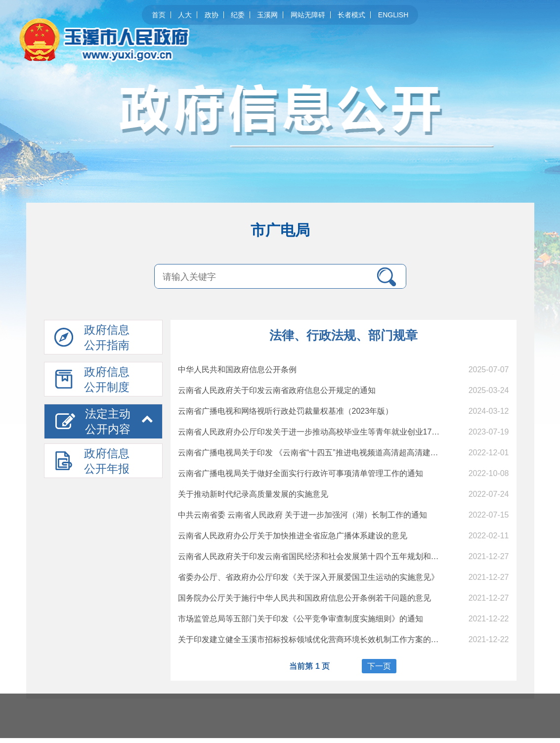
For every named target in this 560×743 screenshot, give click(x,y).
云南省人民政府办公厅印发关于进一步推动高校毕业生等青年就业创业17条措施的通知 (329, 432)
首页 (159, 15)
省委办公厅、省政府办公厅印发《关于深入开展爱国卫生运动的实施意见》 (308, 577)
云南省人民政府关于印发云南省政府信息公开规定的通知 (277, 390)
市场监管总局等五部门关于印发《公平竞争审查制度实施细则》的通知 (301, 619)
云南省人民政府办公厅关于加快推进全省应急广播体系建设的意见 (293, 536)
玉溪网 (267, 15)
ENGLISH (393, 15)
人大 (185, 15)
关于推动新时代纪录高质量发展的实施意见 (253, 494)
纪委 (238, 15)
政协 (212, 15)
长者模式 (351, 15)
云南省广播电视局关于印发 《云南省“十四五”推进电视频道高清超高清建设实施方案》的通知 (340, 453)
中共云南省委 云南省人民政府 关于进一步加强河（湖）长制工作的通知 (303, 515)
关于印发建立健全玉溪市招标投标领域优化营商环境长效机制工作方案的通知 (312, 639)
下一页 (379, 666)
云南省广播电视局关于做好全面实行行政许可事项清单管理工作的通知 (301, 473)
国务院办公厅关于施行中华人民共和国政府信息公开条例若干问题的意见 (304, 598)
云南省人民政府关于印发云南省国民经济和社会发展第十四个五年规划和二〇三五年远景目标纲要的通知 (360, 556)
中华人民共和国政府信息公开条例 (237, 370)
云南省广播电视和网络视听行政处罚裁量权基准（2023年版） (286, 411)
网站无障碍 (308, 15)
